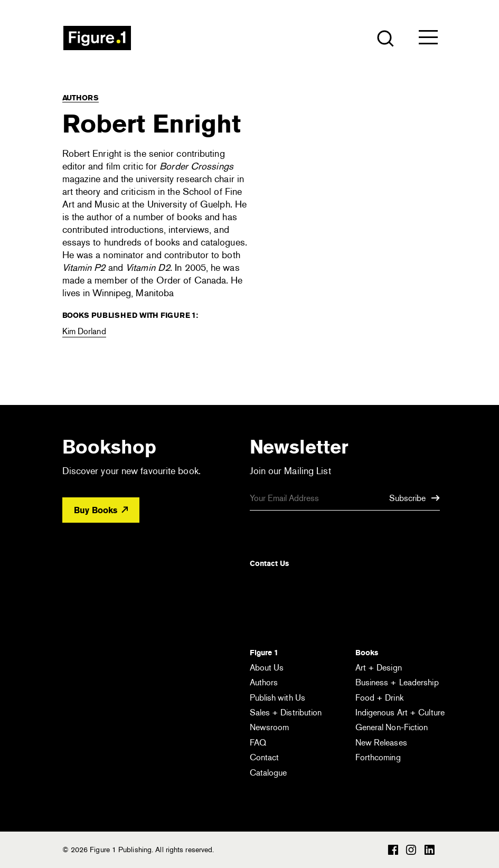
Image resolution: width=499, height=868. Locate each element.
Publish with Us (278, 698)
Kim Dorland (84, 331)
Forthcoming (378, 757)
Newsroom (270, 727)
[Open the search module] (385, 38)
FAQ (258, 743)
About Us (267, 668)
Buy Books (101, 510)
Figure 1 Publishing (97, 38)
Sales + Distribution (286, 713)
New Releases (381, 743)
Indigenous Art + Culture (400, 713)
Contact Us (269, 563)
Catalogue (269, 773)
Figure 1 (264, 653)
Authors (81, 98)
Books (367, 653)
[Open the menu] (428, 40)
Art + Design (379, 668)
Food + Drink (379, 698)
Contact (265, 757)
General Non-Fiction (392, 727)
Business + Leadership (397, 682)
